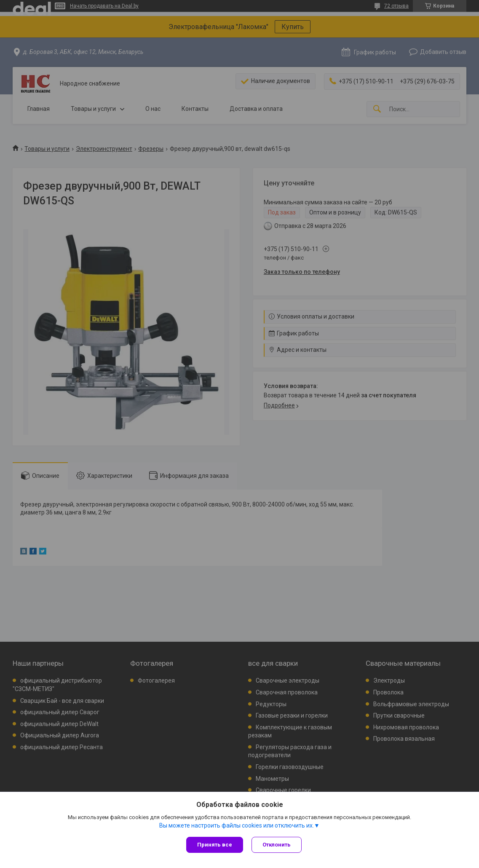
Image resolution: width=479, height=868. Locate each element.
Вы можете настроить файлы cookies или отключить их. (237, 825)
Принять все (215, 845)
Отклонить (277, 845)
